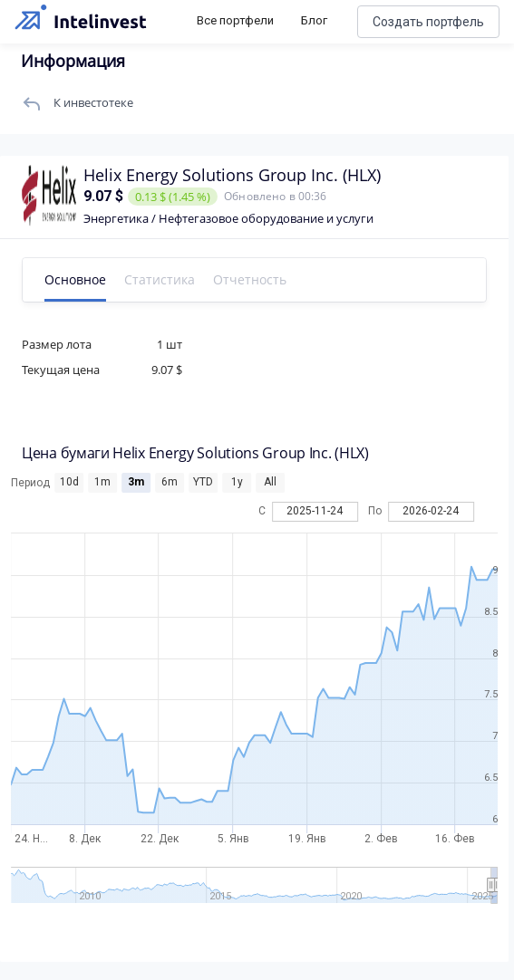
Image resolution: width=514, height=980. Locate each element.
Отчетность (250, 279)
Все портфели (235, 20)
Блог (314, 20)
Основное (75, 279)
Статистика (160, 279)
